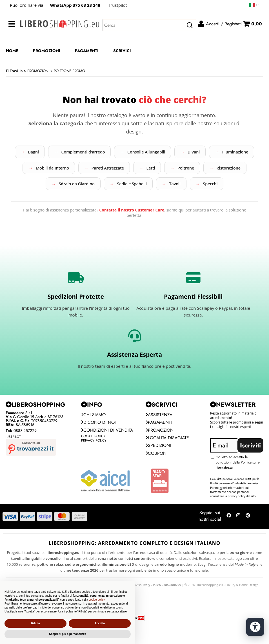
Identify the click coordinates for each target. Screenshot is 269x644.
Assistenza (159, 434)
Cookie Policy (93, 463)
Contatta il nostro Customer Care (132, 230)
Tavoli (118, 203)
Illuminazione (61, 169)
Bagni (51, 152)
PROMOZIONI (47, 51)
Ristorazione (100, 186)
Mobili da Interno (118, 169)
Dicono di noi (99, 442)
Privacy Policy (94, 467)
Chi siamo (94, 434)
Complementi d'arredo (105, 152)
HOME (12, 51)
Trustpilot (118, 5)
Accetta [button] (100, 623)
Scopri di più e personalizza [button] (68, 634)
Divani (225, 152)
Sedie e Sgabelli (216, 186)
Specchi (157, 203)
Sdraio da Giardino (157, 186)
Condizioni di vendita (98, 453)
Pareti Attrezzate (178, 169)
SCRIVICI (122, 51)
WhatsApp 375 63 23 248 (75, 5)
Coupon (156, 473)
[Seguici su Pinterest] (248, 537)
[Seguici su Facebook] (229, 537)
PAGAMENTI (87, 51)
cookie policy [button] (97, 600)
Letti (225, 169)
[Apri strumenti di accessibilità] (254, 624)
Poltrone (53, 186)
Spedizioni (159, 466)
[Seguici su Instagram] (238, 537)
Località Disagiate (168, 458)
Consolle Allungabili (173, 152)
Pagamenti (159, 442)
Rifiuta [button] (35, 623)
